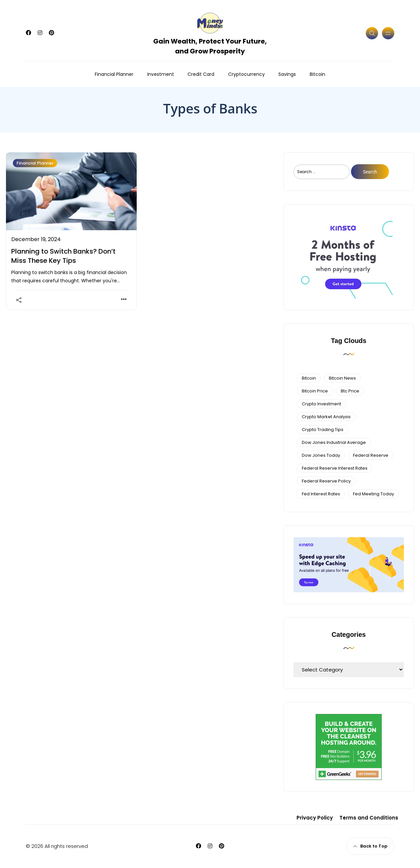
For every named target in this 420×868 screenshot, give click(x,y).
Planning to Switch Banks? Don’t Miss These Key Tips (63, 256)
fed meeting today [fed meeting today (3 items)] (373, 494)
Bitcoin (317, 74)
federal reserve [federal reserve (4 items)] (371, 455)
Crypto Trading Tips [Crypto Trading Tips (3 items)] (323, 430)
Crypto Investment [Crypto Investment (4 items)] (321, 404)
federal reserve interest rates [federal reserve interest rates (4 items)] (335, 468)
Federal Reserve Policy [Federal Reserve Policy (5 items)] (326, 481)
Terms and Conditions (369, 818)
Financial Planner (114, 74)
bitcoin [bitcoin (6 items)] (309, 378)
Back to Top (370, 846)
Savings (287, 74)
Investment (161, 74)
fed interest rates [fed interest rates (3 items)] (321, 494)
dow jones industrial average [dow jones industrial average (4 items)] (334, 442)
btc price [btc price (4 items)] (350, 391)
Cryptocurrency (246, 74)
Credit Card (201, 74)
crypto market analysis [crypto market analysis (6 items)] (326, 417)
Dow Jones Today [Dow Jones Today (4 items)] (321, 455)
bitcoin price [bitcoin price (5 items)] (315, 391)
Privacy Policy (315, 818)
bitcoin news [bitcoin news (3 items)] (342, 378)
